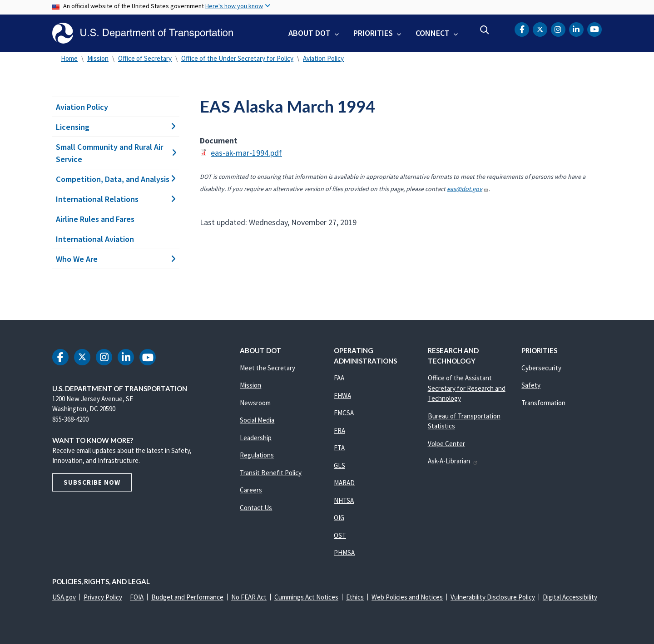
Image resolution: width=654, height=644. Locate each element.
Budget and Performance (187, 597)
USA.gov (64, 597)
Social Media (257, 420)
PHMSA (344, 553)
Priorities (373, 33)
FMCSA (344, 413)
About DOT (310, 33)
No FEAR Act (249, 597)
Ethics (355, 597)
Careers (251, 490)
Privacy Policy (103, 597)
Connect (433, 33)
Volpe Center (446, 444)
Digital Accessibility (570, 597)
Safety (531, 385)
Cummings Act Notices (306, 597)
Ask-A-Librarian (453, 461)
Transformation (543, 403)
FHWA (342, 396)
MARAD (344, 483)
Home (69, 58)
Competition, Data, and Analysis (116, 179)
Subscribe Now (92, 482)
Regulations (257, 455)
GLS (339, 465)
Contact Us (256, 508)
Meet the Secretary (268, 368)
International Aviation (95, 239)
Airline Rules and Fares (95, 219)
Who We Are (116, 259)
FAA (339, 378)
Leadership (256, 438)
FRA (339, 430)
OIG (339, 518)
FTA (339, 448)
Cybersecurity (541, 368)
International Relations (116, 199)
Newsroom (255, 403)
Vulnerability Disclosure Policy (493, 597)
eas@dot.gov (468, 189)
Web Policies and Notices (407, 597)
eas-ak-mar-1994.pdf (246, 153)
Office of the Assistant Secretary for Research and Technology (467, 388)
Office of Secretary (145, 58)
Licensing (116, 127)
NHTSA (344, 500)
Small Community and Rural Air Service (116, 153)
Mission (98, 58)
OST (340, 535)
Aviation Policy (323, 58)
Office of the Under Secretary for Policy (237, 58)
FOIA (137, 597)
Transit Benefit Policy (271, 473)
